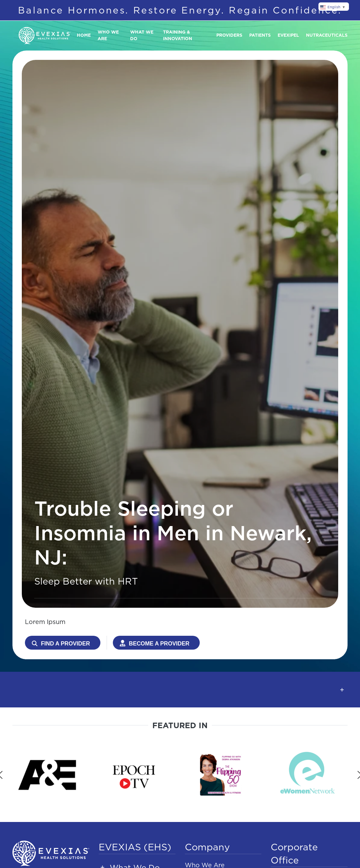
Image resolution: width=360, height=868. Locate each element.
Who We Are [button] (108, 35)
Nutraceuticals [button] (327, 35)
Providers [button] (229, 35)
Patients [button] (260, 35)
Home (84, 35)
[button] (180, 690)
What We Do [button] (142, 35)
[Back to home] (45, 36)
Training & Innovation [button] (178, 35)
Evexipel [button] (288, 35)
